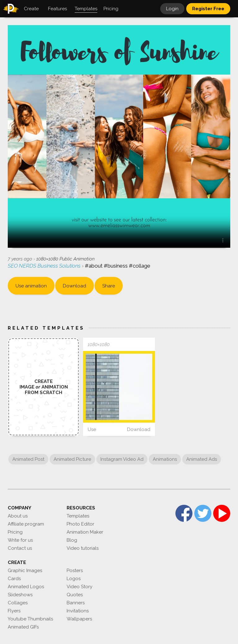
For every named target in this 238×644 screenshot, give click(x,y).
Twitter (203, 513)
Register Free (208, 9)
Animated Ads (202, 459)
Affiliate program (26, 524)
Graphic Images (25, 571)
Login (172, 9)
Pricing (15, 532)
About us (18, 516)
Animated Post (28, 459)
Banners (76, 603)
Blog (72, 540)
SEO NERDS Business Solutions (45, 266)
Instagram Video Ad (122, 459)
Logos (74, 579)
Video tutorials (83, 548)
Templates (78, 516)
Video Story (79, 587)
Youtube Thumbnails (30, 619)
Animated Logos (26, 587)
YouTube (222, 513)
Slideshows (20, 595)
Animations (165, 459)
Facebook (184, 513)
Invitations (78, 611)
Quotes (75, 595)
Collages (18, 603)
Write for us (20, 540)
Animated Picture (72, 459)
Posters (75, 571)
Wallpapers (79, 619)
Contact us (20, 548)
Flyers (14, 611)
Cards (14, 579)
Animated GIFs (23, 627)
